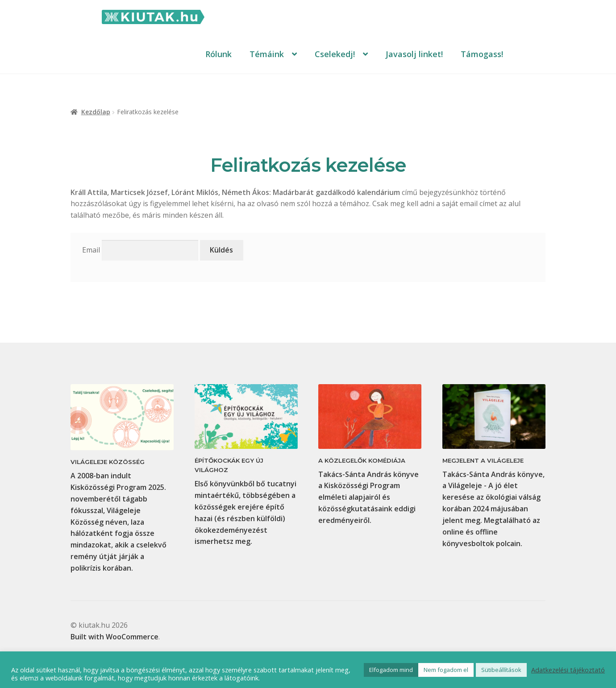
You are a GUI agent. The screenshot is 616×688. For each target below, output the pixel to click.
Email (91, 250)
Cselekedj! (335, 54)
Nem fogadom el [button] (446, 670)
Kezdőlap (96, 112)
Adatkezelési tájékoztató (568, 670)
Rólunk (219, 54)
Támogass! (482, 54)
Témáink (267, 54)
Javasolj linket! (414, 54)
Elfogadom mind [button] (391, 670)
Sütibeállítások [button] (501, 670)
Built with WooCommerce (114, 637)
